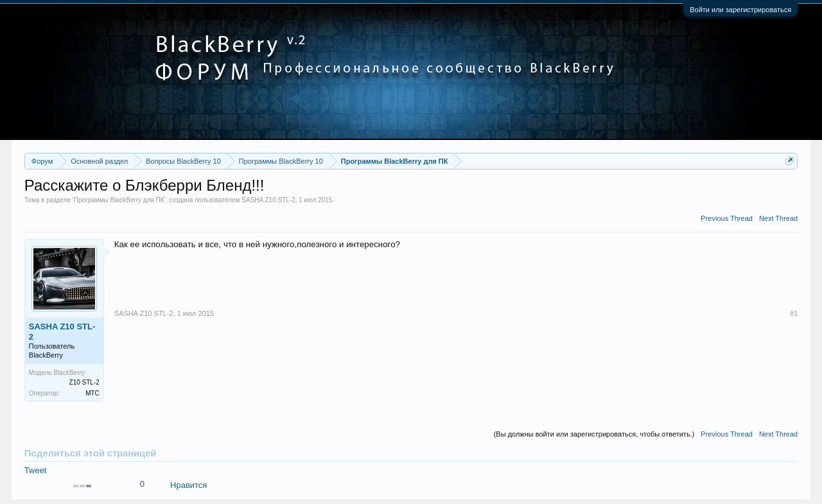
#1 (794, 313)
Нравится (188, 485)
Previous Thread (727, 218)
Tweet (36, 470)
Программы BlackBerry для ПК (119, 200)
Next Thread (778, 218)
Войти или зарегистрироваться (740, 10)
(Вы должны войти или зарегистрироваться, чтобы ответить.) (594, 434)
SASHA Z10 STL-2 (268, 200)
